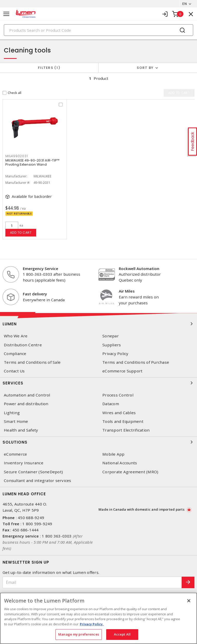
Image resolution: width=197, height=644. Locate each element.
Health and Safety (21, 430)
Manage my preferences (79, 634)
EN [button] (185, 4)
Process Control (118, 395)
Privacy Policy (115, 354)
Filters (49, 68)
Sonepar (111, 336)
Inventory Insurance (24, 463)
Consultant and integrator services (38, 481)
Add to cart (21, 233)
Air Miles (127, 291)
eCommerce (15, 454)
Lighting (12, 413)
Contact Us (14, 371)
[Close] (189, 601)
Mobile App (114, 454)
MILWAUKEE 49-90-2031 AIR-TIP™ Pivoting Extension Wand (32, 162)
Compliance (15, 354)
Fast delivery (35, 294)
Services (98, 383)
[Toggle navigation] (6, 14)
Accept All (122, 634)
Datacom (111, 404)
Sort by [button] (145, 68)
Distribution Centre (23, 345)
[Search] (98, 30)
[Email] (92, 582)
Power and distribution (26, 404)
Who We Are (16, 336)
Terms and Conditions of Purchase (136, 362)
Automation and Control (27, 395)
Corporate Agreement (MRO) (130, 472)
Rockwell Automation (139, 269)
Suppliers (112, 345)
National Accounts (120, 463)
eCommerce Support (122, 371)
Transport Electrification (126, 430)
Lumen (98, 324)
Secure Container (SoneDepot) (33, 472)
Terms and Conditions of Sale (32, 362)
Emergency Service (41, 269)
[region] (98, 618)
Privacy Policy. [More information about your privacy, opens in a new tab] (92, 624)
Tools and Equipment (123, 421)
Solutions (98, 442)
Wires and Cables (119, 413)
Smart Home (16, 421)
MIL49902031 (17, 156)
